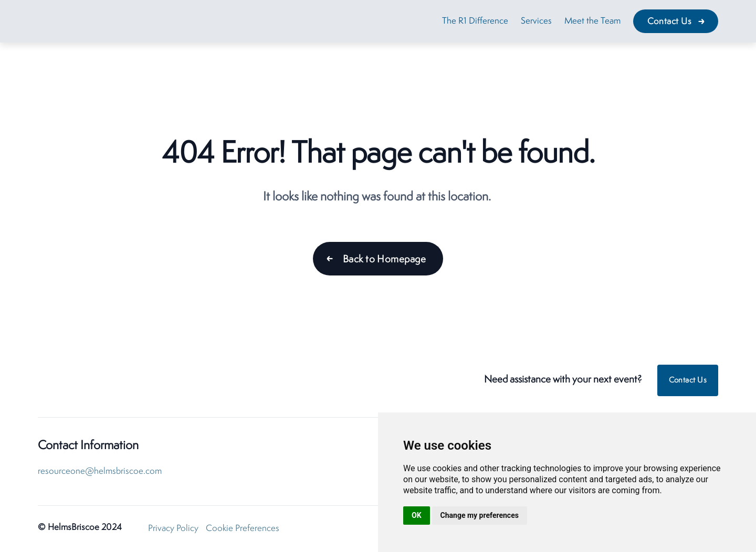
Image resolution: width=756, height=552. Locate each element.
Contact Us (670, 22)
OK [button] (417, 515)
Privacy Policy (173, 529)
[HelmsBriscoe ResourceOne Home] (103, 381)
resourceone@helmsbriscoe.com (100, 471)
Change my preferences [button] (480, 515)
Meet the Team (592, 21)
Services (536, 21)
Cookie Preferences (243, 529)
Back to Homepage (384, 260)
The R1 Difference (475, 21)
